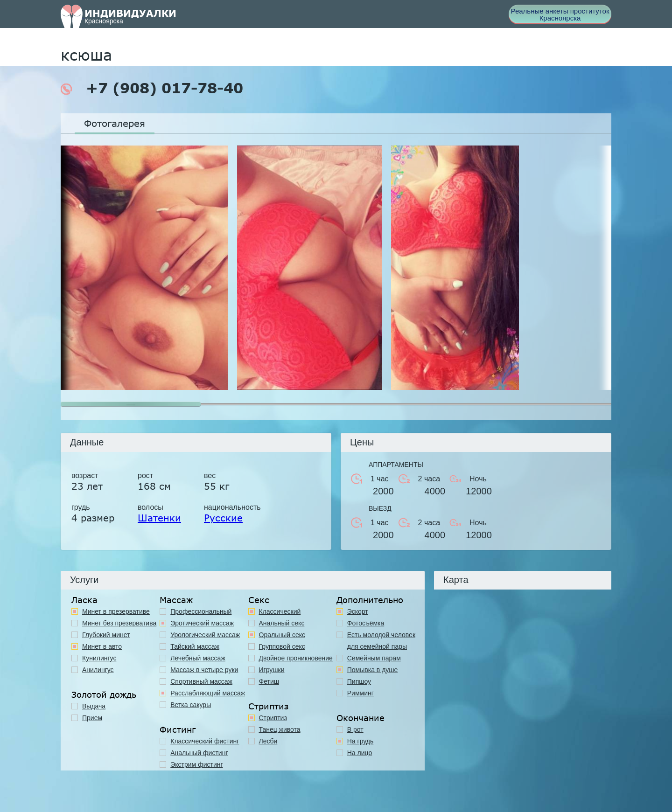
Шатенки (159, 518)
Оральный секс (282, 635)
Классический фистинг (205, 741)
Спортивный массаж (201, 681)
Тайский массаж (195, 646)
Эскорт (358, 611)
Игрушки (272, 670)
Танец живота (280, 729)
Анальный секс (282, 623)
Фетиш (269, 681)
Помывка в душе (373, 670)
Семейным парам (374, 658)
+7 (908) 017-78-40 (152, 88)
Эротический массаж (202, 623)
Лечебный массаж (198, 658)
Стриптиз (273, 718)
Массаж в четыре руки (204, 670)
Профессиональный (201, 611)
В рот (355, 729)
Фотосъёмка (366, 623)
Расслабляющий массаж (208, 693)
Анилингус (98, 670)
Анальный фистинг (199, 753)
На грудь (360, 741)
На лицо (360, 753)
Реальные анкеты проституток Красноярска (560, 14)
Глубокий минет (106, 635)
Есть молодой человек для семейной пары (381, 641)
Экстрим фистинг (196, 764)
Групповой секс (282, 646)
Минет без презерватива (119, 623)
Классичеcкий (280, 611)
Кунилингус (99, 658)
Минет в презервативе (116, 611)
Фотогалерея (115, 123)
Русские (223, 518)
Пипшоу (359, 681)
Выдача (94, 706)
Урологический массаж (205, 635)
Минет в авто (102, 646)
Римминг (360, 693)
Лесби (268, 741)
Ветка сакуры (191, 705)
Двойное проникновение (296, 658)
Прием (92, 718)
